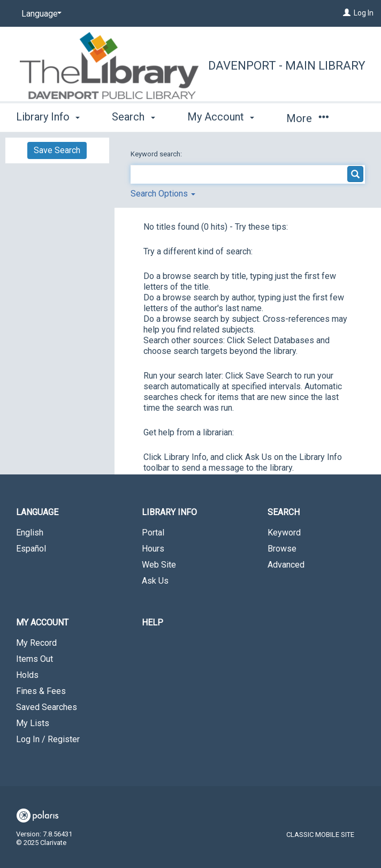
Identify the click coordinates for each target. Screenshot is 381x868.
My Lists (33, 723)
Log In (364, 13)
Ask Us (155, 581)
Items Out (35, 659)
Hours (153, 549)
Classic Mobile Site (320, 835)
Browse (282, 549)
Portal (153, 533)
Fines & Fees (41, 691)
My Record (36, 643)
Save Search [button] (57, 150)
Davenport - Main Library (287, 66)
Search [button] (133, 117)
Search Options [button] (163, 194)
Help (153, 622)
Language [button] (37, 512)
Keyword (284, 533)
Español (31, 549)
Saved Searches (47, 707)
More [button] (307, 118)
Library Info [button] (48, 117)
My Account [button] (221, 117)
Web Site (159, 565)
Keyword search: (157, 154)
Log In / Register (48, 739)
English (30, 533)
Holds (27, 675)
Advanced (286, 565)
